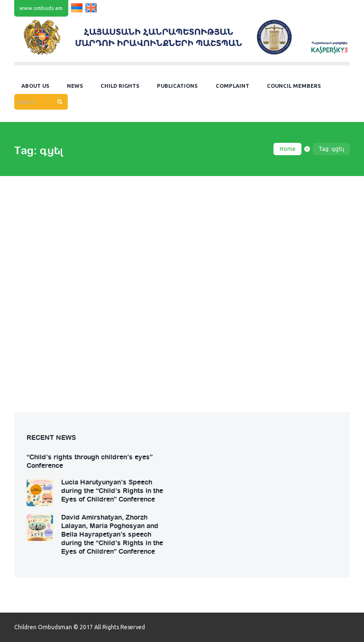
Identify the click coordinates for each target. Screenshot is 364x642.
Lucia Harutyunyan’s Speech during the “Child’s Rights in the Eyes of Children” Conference (112, 490)
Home (288, 149)
